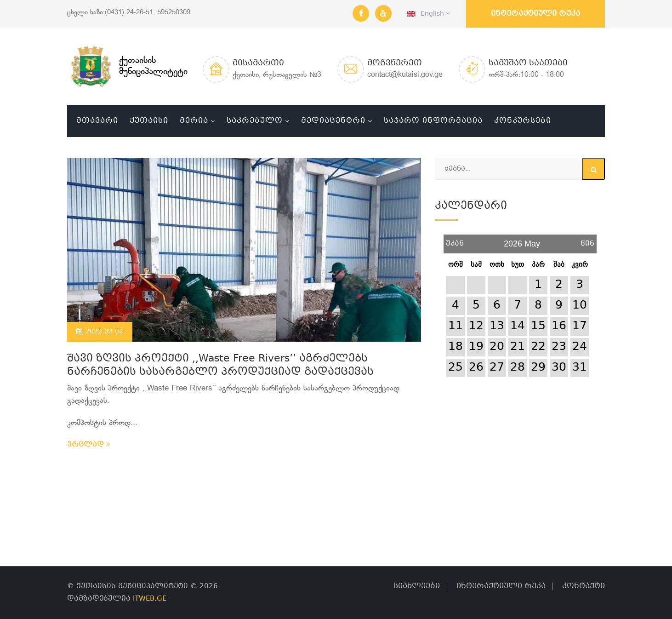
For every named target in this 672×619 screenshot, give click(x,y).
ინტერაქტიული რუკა (535, 14)
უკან (455, 240)
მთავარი (97, 121)
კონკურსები (523, 121)
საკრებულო (255, 121)
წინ (587, 240)
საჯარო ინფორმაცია (433, 121)
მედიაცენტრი (333, 121)
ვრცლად (89, 445)
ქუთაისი (149, 121)
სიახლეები (417, 586)
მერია (194, 121)
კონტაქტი (584, 586)
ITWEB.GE (150, 599)
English (428, 14)
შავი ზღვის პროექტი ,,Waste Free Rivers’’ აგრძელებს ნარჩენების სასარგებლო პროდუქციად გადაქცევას (220, 366)
